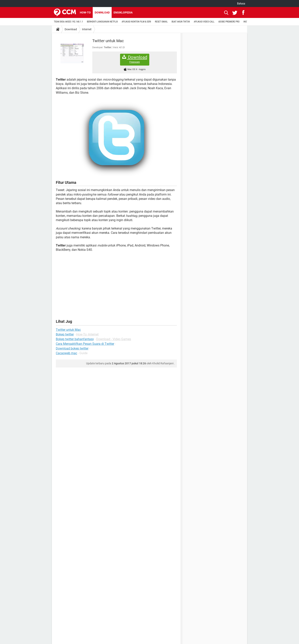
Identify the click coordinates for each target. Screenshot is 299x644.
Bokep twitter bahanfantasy (75, 339)
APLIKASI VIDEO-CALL (204, 22)
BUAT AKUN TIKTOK (181, 22)
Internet (87, 29)
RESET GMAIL (161, 22)
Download (102, 12)
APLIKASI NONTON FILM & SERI (136, 22)
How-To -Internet (87, 334)
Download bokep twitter (72, 348)
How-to (85, 12)
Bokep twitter (65, 334)
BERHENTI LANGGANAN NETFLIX (102, 22)
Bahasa (241, 4)
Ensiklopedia (123, 12)
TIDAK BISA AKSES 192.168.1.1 (68, 22)
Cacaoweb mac (66, 353)
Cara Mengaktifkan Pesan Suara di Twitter (85, 344)
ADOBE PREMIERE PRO (229, 22)
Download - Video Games (114, 339)
